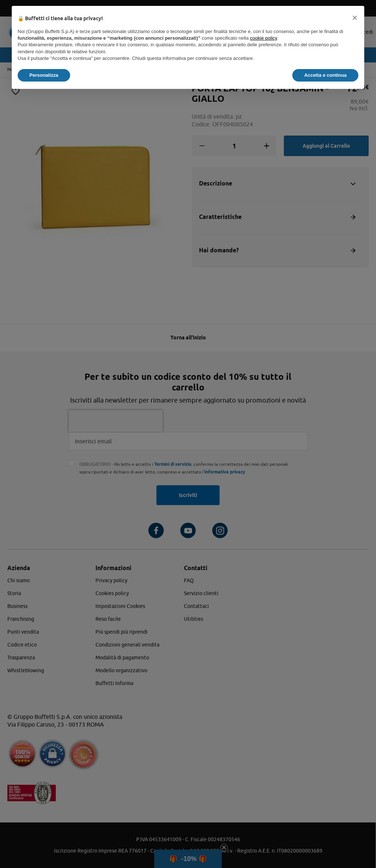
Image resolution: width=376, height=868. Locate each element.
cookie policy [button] (263, 38)
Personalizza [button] (44, 75)
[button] (355, 18)
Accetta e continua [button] (325, 75)
